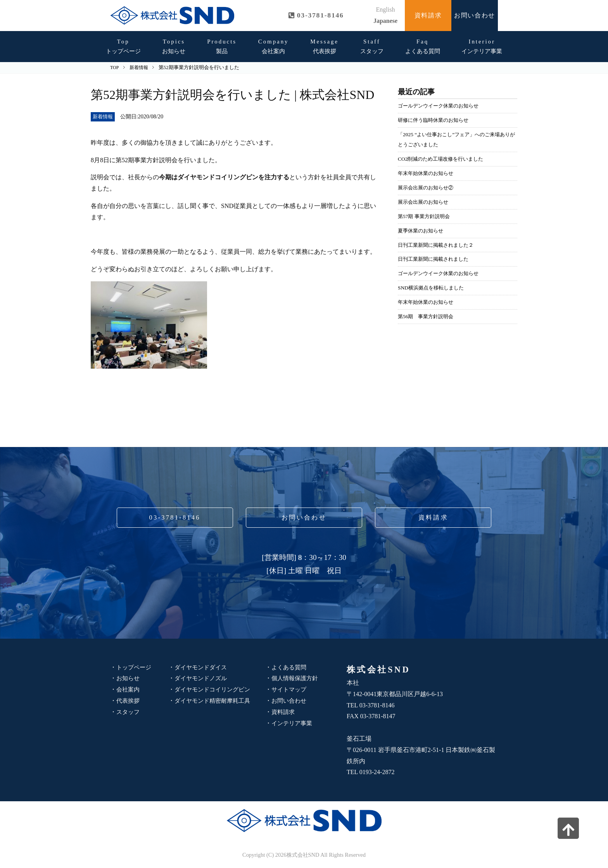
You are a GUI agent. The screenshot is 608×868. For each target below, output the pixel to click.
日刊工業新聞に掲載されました (436, 259)
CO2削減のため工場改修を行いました (444, 159)
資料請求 (428, 15)
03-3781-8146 (175, 517)
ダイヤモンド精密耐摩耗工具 (215, 701)
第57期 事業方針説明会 (426, 216)
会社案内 (274, 46)
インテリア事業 (482, 46)
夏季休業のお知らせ (422, 230)
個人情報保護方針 (296, 678)
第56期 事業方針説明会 (428, 316)
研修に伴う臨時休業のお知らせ (436, 120)
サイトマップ (290, 689)
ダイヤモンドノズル (202, 678)
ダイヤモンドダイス (202, 667)
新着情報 (104, 116)
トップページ (123, 46)
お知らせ (174, 46)
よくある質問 (423, 46)
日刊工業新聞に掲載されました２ (439, 245)
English (386, 10)
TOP (115, 68)
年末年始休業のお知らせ (428, 173)
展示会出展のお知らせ (425, 202)
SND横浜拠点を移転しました (433, 288)
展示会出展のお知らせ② (428, 187)
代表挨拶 (324, 46)
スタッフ (372, 46)
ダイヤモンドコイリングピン (215, 689)
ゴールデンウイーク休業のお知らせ (441, 106)
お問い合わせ (475, 15)
